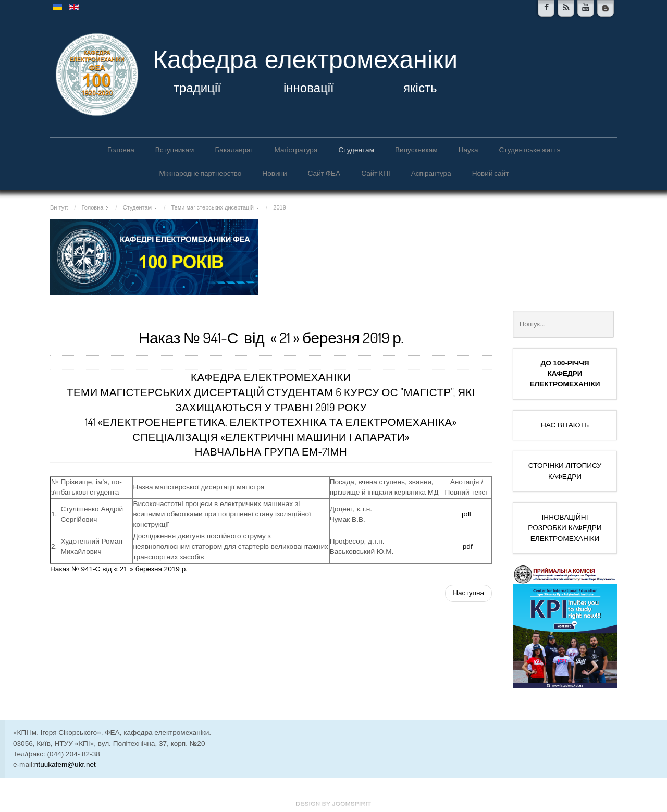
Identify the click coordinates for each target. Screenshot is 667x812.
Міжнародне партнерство (201, 173)
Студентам (356, 149)
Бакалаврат (234, 149)
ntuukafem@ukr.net (65, 764)
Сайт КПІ (376, 173)
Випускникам (416, 149)
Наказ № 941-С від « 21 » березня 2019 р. (119, 569)
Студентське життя (530, 149)
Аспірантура (431, 173)
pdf (467, 514)
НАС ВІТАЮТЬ (565, 425)
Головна (121, 149)
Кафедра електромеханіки (305, 60)
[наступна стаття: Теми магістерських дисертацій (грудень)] (468, 593)
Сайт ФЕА (324, 173)
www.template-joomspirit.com (333, 804)
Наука (468, 149)
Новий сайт (491, 173)
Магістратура (296, 149)
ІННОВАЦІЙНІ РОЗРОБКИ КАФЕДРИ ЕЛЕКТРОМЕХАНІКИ (565, 528)
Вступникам (175, 149)
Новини (274, 173)
